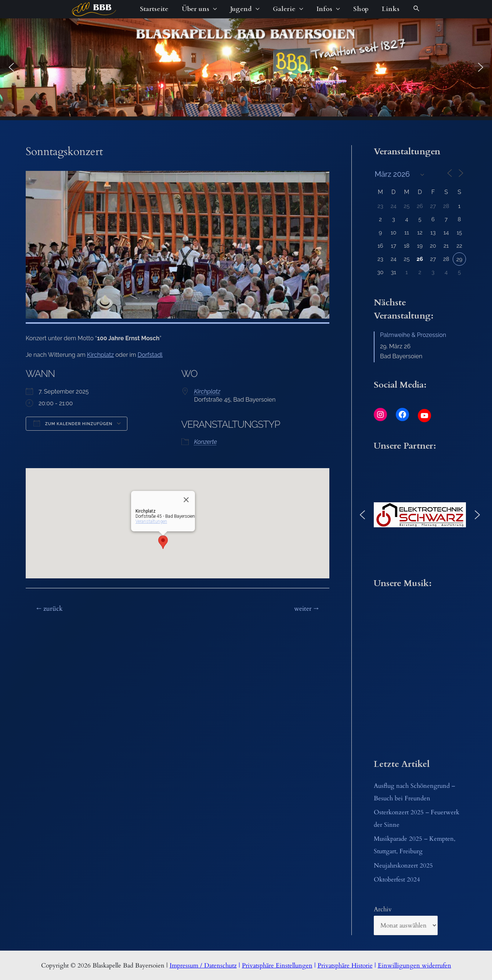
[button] (11, 67)
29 (460, 259)
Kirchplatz (100, 355)
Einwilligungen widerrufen (415, 965)
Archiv (383, 909)
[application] (213, 9)
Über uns (199, 9)
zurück (50, 609)
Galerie (288, 9)
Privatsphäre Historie (345, 965)
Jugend (245, 9)
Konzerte (206, 442)
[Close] (186, 500)
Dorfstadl (150, 355)
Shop (361, 9)
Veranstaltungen (151, 521)
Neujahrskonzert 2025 (403, 866)
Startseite (154, 9)
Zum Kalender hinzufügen (73, 423)
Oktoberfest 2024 (397, 880)
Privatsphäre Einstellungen (277, 965)
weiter (306, 609)
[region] (246, 67)
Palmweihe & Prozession (413, 335)
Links (391, 9)
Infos (328, 9)
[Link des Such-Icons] (417, 9)
